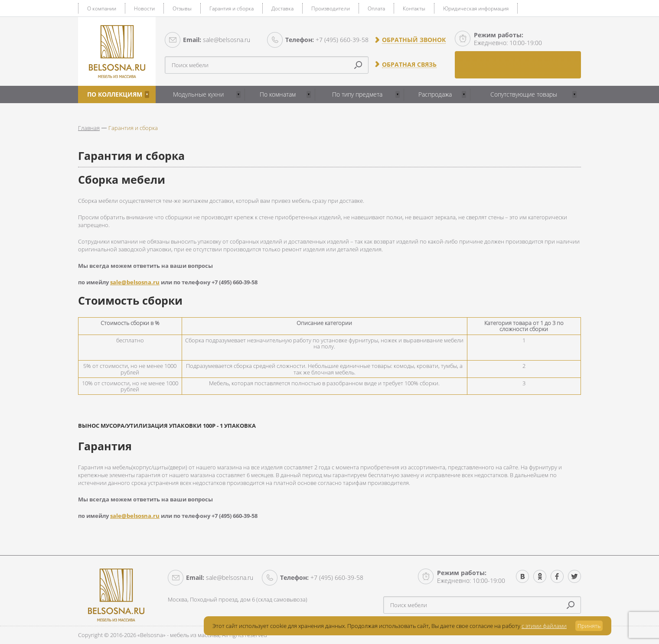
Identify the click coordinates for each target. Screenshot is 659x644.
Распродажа (435, 94)
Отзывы (182, 8)
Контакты (414, 8)
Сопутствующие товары (524, 94)
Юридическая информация (476, 8)
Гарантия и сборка (232, 8)
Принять (589, 626)
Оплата (376, 8)
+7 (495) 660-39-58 (327, 40)
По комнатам (278, 94)
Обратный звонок (414, 40)
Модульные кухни (198, 94)
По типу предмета (357, 94)
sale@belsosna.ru (217, 40)
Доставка (282, 8)
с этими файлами (544, 626)
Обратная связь (409, 65)
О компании (102, 8)
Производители (331, 8)
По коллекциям (115, 94)
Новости (144, 8)
